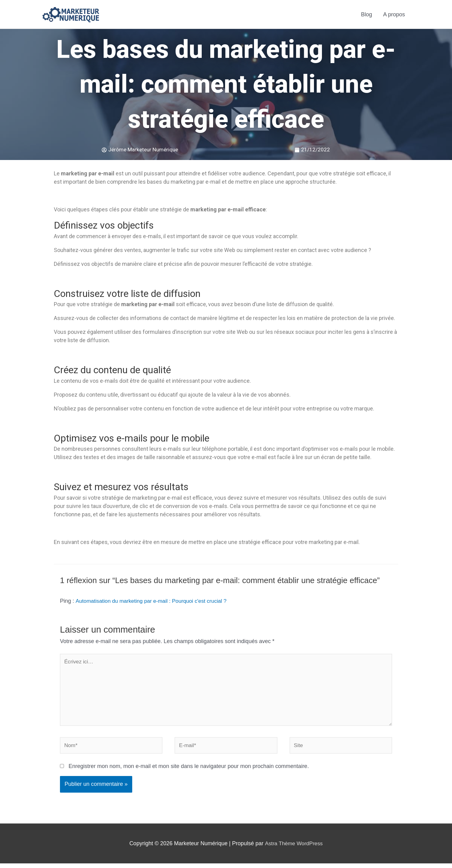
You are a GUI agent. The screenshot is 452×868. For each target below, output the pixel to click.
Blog (367, 14)
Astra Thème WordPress (294, 848)
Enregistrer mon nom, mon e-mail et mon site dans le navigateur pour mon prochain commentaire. (189, 771)
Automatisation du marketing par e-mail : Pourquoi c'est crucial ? (154, 601)
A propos (394, 14)
